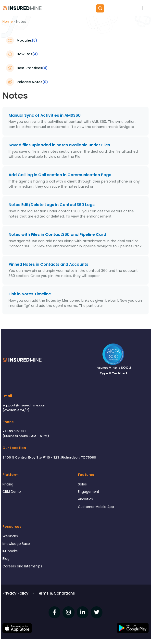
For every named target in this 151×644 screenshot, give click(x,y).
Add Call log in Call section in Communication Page (60, 175)
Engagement (89, 492)
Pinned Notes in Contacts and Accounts (48, 264)
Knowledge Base (16, 544)
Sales (82, 484)
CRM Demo (12, 492)
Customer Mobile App (96, 507)
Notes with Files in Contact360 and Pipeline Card (57, 235)
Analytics (85, 499)
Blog (6, 559)
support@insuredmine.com (24, 405)
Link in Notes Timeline (30, 294)
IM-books (10, 551)
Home (8, 22)
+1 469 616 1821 (14, 431)
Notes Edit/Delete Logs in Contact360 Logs (52, 205)
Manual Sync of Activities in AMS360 (45, 115)
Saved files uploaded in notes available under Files (59, 145)
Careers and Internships (22, 566)
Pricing (8, 484)
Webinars (10, 536)
